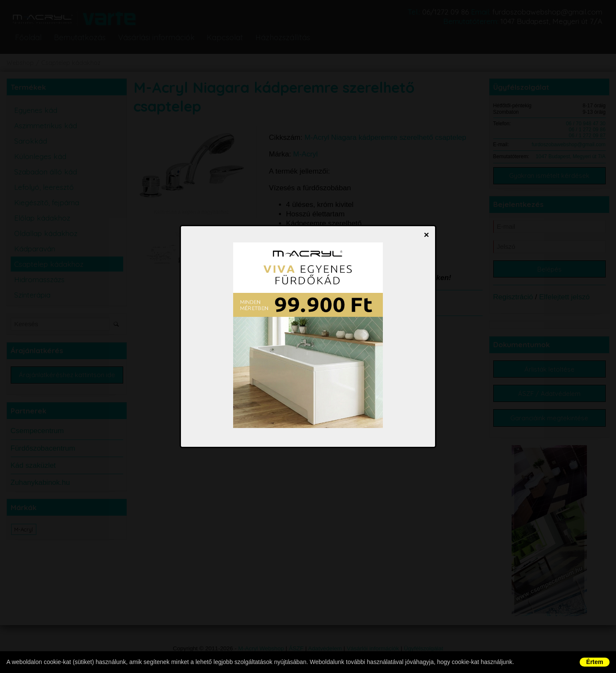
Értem (595, 662)
